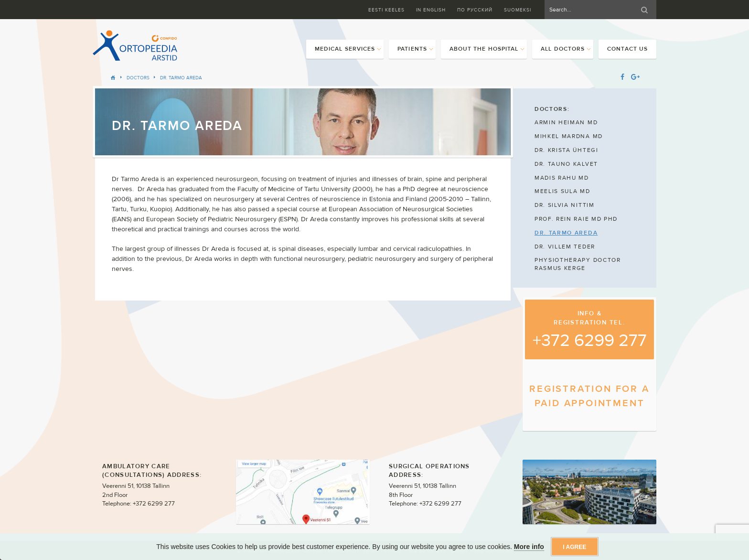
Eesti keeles (386, 10)
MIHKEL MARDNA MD (569, 136)
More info (529, 547)
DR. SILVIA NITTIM (565, 205)
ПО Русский (475, 10)
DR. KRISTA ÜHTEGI (567, 150)
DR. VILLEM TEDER (565, 247)
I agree (574, 547)
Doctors (138, 78)
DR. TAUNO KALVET (566, 164)
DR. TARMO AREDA (181, 78)
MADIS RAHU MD (562, 178)
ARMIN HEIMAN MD (566, 122)
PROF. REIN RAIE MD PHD (576, 219)
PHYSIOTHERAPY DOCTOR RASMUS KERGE (578, 264)
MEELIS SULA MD (562, 191)
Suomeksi (518, 10)
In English (431, 10)
